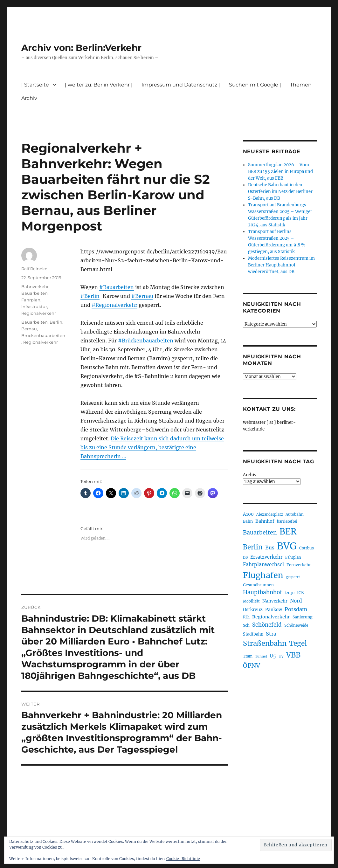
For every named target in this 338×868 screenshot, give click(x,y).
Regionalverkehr (39, 313)
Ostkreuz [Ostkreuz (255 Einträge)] (253, 610)
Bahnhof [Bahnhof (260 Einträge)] (265, 521)
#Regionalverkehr (114, 305)
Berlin (56, 322)
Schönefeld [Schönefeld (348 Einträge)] (267, 625)
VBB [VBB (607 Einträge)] (293, 655)
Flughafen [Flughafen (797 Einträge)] (263, 575)
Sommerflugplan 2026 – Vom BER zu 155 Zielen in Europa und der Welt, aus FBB (280, 172)
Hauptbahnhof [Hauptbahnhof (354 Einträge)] (262, 592)
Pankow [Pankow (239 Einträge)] (274, 610)
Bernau (29, 329)
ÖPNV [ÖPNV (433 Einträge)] (252, 665)
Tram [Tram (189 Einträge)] (248, 656)
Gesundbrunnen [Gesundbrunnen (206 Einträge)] (258, 585)
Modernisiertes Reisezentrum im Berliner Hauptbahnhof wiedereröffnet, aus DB (281, 265)
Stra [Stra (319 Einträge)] (271, 634)
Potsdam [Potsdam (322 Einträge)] (296, 609)
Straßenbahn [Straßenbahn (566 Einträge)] (265, 643)
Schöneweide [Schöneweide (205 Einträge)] (296, 625)
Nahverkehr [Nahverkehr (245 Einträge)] (275, 601)
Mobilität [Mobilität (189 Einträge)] (251, 601)
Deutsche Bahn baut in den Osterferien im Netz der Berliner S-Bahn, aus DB (280, 192)
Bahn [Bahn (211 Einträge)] (248, 521)
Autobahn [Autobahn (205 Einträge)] (295, 514)
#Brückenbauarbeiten (146, 341)
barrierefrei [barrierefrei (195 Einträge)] (287, 521)
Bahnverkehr (35, 286)
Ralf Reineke (34, 269)
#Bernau (142, 296)
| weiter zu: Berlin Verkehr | (99, 85)
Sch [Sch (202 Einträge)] (246, 625)
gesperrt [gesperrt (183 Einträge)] (293, 577)
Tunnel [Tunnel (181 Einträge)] (261, 656)
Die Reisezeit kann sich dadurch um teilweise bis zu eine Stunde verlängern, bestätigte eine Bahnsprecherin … (152, 447)
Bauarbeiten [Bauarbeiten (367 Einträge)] (260, 533)
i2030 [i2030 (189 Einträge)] (290, 593)
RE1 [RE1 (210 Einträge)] (246, 617)
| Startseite (35, 85)
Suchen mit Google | (255, 85)
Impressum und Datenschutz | (181, 85)
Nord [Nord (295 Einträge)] (296, 601)
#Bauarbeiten (117, 287)
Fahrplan (31, 300)
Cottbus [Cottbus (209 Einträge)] (307, 548)
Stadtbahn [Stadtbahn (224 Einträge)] (253, 634)
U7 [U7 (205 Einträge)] (281, 656)
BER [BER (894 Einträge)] (288, 531)
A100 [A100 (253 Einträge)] (248, 514)
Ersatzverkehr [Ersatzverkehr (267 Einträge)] (266, 557)
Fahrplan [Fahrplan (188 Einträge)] (293, 557)
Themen (301, 85)
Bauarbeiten (34, 293)
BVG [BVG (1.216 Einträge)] (287, 546)
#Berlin (90, 296)
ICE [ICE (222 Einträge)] (300, 593)
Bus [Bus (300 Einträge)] (270, 548)
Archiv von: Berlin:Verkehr (81, 48)
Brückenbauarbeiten (43, 335)
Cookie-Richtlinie (183, 859)
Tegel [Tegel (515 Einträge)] (298, 644)
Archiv (29, 98)
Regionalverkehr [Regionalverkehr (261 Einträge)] (271, 617)
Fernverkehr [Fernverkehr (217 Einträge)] (299, 565)
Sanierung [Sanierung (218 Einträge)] (303, 617)
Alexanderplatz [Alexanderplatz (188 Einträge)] (270, 514)
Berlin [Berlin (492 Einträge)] (253, 547)
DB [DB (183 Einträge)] (245, 558)
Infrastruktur (34, 307)
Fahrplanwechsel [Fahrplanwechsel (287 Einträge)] (263, 565)
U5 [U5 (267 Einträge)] (273, 656)
